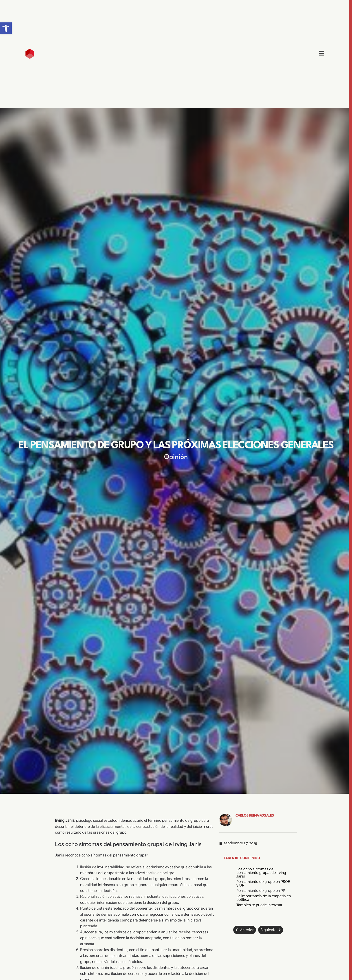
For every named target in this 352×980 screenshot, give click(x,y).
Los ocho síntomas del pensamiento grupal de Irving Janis (261, 873)
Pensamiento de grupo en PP (261, 891)
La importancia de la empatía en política (264, 898)
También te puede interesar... (260, 905)
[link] (6, 28)
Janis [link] (59, 855)
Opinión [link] (176, 457)
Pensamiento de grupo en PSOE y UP (263, 884)
